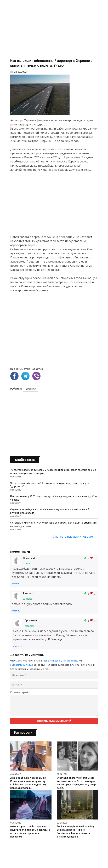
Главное (30, 389)
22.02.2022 (18, 72)
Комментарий (20, 692)
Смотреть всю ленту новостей (75, 537)
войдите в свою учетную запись (61, 661)
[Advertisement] (54, 29)
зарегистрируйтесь (21, 665)
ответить (16, 584)
